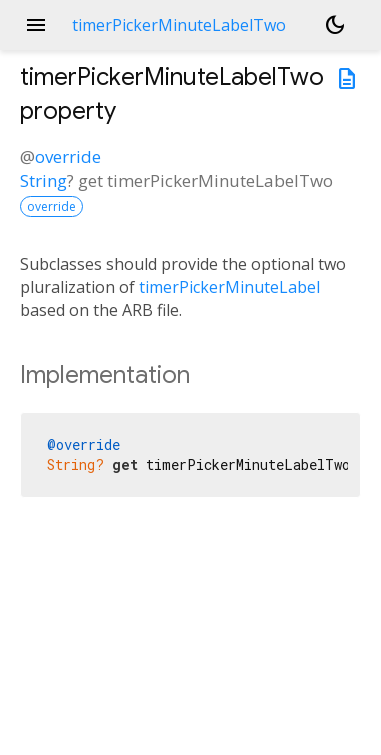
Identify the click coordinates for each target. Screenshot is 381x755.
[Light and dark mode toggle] (335, 25)
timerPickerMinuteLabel (229, 287)
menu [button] (36, 25)
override (68, 156)
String (43, 180)
